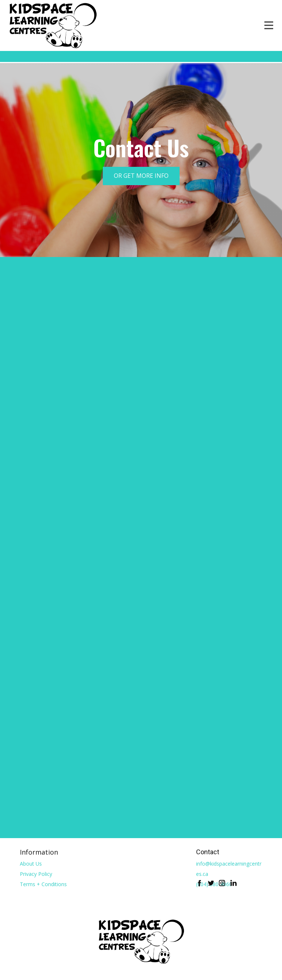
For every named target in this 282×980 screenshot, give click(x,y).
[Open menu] (269, 25)
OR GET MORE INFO (141, 176)
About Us (31, 864)
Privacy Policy (36, 874)
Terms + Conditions (43, 884)
